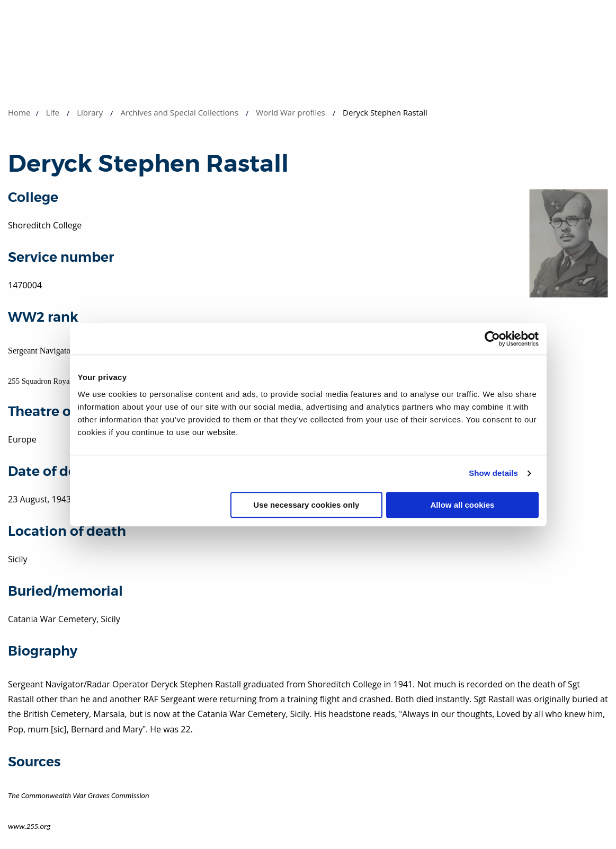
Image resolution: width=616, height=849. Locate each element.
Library (90, 112)
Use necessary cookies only (306, 505)
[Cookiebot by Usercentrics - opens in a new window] (492, 339)
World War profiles (291, 112)
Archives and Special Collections (179, 112)
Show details (493, 473)
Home (19, 112)
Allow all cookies (463, 505)
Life (53, 112)
